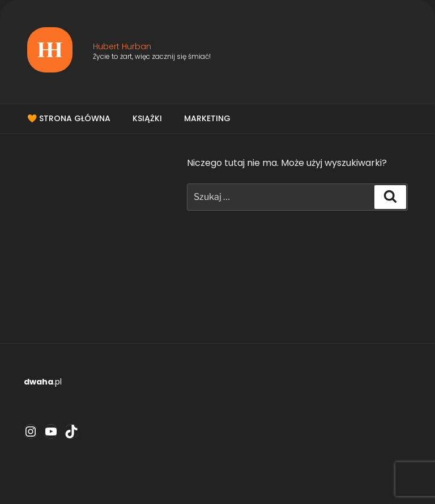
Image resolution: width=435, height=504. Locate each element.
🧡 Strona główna (69, 118)
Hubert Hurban (122, 46)
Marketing (207, 118)
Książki (147, 118)
